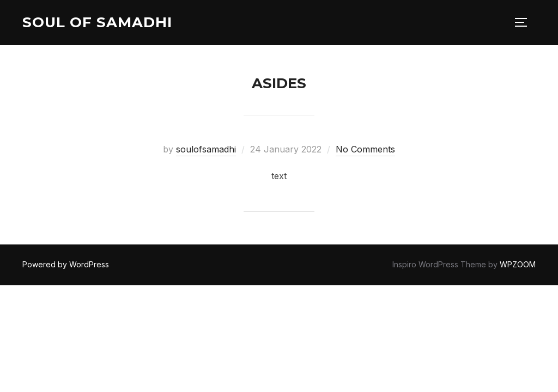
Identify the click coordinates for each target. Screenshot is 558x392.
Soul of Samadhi (97, 22)
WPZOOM (518, 264)
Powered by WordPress (66, 264)
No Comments (365, 149)
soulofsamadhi (206, 149)
